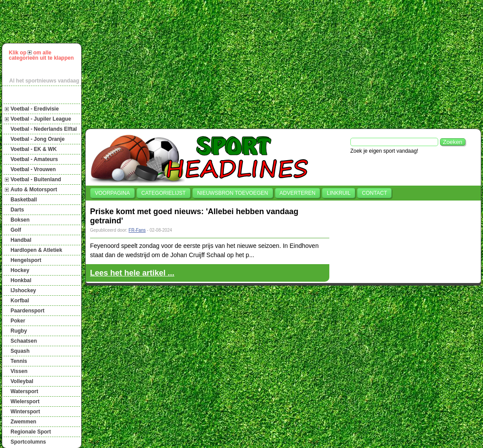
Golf (16, 230)
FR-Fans (137, 230)
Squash (20, 351)
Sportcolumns (28, 442)
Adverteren (298, 193)
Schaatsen (24, 341)
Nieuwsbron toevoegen (233, 193)
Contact (374, 193)
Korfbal (20, 301)
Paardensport (27, 311)
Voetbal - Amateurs (34, 159)
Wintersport (25, 412)
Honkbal (21, 280)
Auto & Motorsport (34, 190)
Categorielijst (164, 193)
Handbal (21, 240)
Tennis (19, 361)
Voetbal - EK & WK (34, 149)
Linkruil (339, 193)
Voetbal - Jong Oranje (38, 139)
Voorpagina (112, 193)
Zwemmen (23, 422)
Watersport (24, 391)
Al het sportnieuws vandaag (44, 81)
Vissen (19, 371)
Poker (18, 321)
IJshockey (23, 290)
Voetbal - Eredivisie (35, 109)
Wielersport (25, 401)
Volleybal (22, 381)
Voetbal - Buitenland (36, 179)
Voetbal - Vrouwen (33, 169)
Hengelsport (26, 260)
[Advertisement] (212, 63)
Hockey (20, 270)
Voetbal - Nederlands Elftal (44, 129)
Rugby (19, 331)
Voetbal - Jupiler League (41, 119)
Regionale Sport (31, 432)
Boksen (20, 220)
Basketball (24, 200)
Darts (17, 210)
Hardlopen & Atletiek (36, 250)
